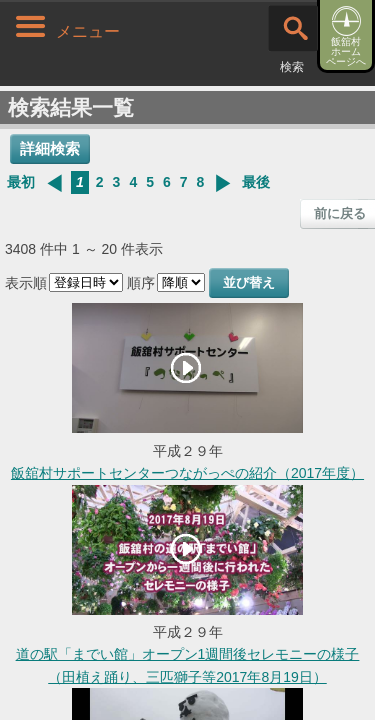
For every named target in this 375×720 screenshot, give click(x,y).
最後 (256, 182)
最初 (21, 182)
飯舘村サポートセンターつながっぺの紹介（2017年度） (187, 473)
